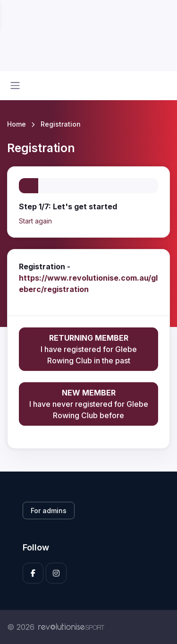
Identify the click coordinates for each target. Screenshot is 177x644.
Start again (35, 221)
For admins (49, 511)
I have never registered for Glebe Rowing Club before (88, 404)
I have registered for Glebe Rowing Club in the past (88, 349)
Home (17, 124)
